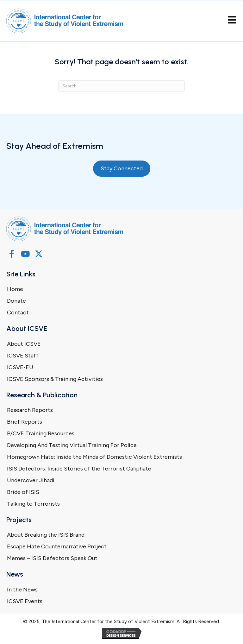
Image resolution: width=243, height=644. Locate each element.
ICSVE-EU (20, 367)
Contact (18, 313)
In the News (22, 590)
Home (15, 289)
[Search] (121, 86)
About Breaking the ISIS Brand (46, 535)
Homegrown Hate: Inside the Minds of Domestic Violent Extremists (94, 457)
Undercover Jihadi (31, 480)
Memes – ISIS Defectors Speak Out (52, 558)
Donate (16, 301)
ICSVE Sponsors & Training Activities (55, 379)
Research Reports (30, 410)
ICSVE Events (25, 601)
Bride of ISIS (23, 492)
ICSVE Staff (23, 356)
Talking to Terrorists (33, 504)
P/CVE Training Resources (41, 433)
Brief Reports (25, 422)
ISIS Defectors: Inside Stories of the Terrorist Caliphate (79, 469)
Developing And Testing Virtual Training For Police (72, 445)
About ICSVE (24, 344)
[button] (12, 254)
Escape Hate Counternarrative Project (57, 546)
